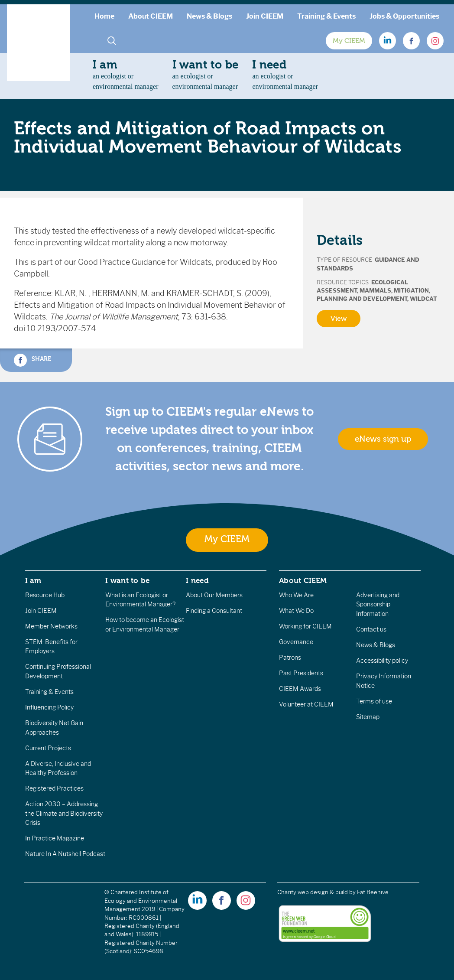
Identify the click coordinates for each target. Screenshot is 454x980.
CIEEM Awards (300, 689)
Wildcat (423, 299)
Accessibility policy (382, 661)
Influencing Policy (49, 707)
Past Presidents (301, 673)
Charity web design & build (313, 892)
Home (104, 16)
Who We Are (296, 595)
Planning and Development (362, 299)
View (339, 319)
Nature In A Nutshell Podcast (65, 854)
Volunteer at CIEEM (306, 704)
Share (32, 360)
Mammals (375, 291)
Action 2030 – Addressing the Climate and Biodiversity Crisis (64, 813)
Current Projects (48, 748)
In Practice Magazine (55, 838)
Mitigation (411, 291)
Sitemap (368, 717)
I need (197, 580)
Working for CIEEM (305, 626)
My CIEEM (349, 41)
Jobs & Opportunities (404, 16)
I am (33, 580)
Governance (296, 642)
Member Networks (51, 626)
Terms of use (374, 701)
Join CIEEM (265, 16)
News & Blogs (209, 16)
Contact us (371, 629)
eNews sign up (383, 439)
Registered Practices (54, 788)
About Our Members (214, 595)
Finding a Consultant (214, 611)
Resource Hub (45, 595)
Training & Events (326, 16)
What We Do (296, 611)
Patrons (290, 658)
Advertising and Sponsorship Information (378, 604)
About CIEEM (151, 16)
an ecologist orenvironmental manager (126, 74)
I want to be (127, 580)
